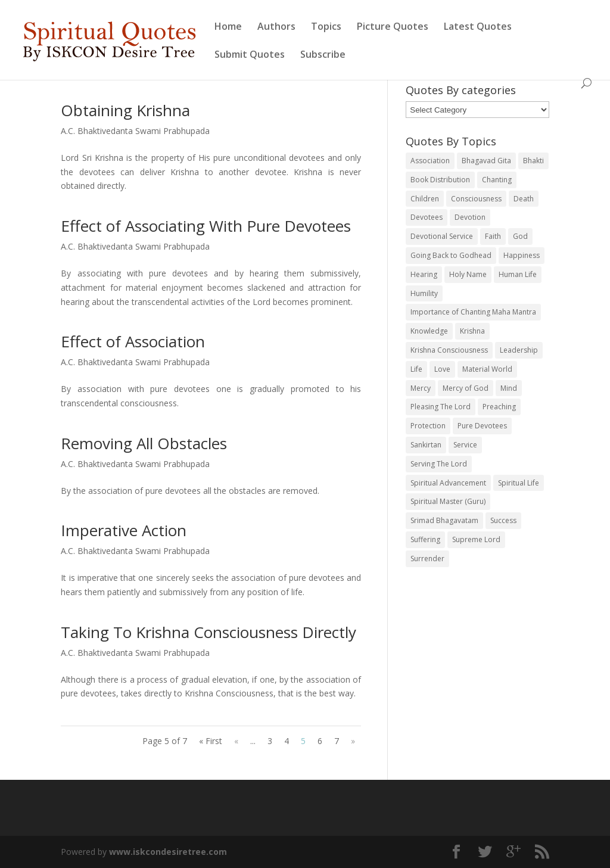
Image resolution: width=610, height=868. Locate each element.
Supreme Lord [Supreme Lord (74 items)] (476, 539)
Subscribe (323, 55)
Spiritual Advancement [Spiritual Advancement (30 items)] (448, 483)
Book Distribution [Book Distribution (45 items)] (440, 180)
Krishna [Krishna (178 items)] (472, 331)
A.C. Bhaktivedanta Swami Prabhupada (135, 131)
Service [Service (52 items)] (465, 445)
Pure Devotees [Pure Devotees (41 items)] (482, 426)
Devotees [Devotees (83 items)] (427, 217)
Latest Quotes (478, 27)
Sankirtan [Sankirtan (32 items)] (426, 445)
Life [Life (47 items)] (416, 369)
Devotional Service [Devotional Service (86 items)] (442, 236)
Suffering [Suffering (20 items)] (425, 539)
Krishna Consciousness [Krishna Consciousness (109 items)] (449, 350)
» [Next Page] (353, 741)
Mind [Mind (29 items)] (509, 388)
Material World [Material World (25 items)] (487, 369)
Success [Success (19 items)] (503, 520)
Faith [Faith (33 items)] (493, 236)
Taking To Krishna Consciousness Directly (208, 632)
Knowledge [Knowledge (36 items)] (429, 331)
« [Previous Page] (236, 741)
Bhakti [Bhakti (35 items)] (533, 161)
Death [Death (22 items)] (524, 199)
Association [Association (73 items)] (430, 161)
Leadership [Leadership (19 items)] (519, 350)
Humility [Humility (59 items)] (424, 293)
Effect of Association (133, 341)
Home (228, 27)
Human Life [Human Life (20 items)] (518, 274)
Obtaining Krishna (125, 110)
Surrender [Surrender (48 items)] (427, 559)
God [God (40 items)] (520, 236)
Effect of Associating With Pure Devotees (206, 226)
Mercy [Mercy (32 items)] (421, 388)
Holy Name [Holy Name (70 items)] (468, 274)
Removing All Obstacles (144, 443)
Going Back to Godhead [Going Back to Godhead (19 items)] (451, 255)
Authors (276, 27)
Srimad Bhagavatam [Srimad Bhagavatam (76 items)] (444, 520)
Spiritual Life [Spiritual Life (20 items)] (519, 483)
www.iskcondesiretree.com (168, 852)
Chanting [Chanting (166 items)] (497, 180)
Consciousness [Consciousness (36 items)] (476, 199)
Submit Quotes (250, 55)
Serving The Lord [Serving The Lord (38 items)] (439, 464)
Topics (326, 27)
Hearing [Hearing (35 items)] (424, 274)
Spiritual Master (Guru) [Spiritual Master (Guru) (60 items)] (448, 501)
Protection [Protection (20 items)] (428, 426)
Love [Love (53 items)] (442, 369)
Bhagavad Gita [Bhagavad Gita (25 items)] (486, 161)
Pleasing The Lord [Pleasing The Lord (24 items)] (441, 407)
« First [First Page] (211, 741)
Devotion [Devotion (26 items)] (470, 217)
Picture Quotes (393, 27)
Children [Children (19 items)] (425, 199)
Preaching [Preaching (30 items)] (499, 407)
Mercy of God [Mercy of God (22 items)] (466, 388)
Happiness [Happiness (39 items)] (522, 255)
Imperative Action (124, 530)
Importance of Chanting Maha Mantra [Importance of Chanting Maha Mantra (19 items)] (473, 312)
